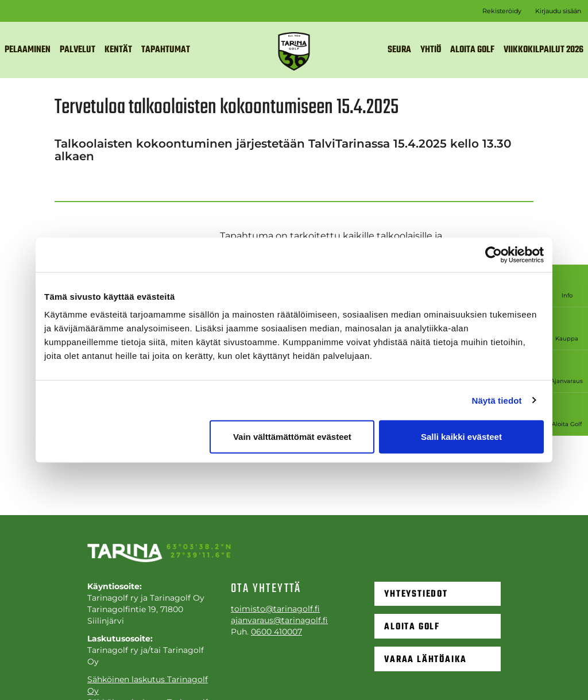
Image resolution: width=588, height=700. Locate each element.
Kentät (118, 50)
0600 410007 (276, 632)
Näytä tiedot (497, 400)
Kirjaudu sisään (558, 11)
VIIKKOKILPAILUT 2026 (543, 50)
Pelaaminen (28, 50)
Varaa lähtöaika (425, 661)
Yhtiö (431, 50)
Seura (399, 50)
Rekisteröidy (502, 11)
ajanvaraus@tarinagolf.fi (279, 620)
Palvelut (78, 50)
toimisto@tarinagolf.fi (275, 609)
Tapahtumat (166, 50)
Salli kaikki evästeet (461, 437)
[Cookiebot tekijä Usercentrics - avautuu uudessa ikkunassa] (494, 254)
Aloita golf (472, 50)
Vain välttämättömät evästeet (292, 437)
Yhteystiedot (416, 593)
